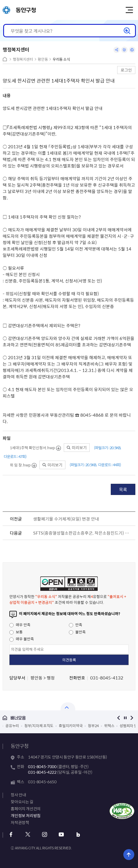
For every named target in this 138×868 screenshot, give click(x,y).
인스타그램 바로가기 (44, 835)
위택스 (109, 726)
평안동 (43, 59)
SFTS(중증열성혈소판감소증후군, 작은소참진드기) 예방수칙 (83, 533)
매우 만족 (20, 625)
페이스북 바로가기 (11, 835)
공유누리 (12, 726)
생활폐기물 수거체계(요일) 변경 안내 (66, 519)
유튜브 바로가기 (61, 835)
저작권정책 (20, 822)
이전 (119, 718)
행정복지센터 (23, 59)
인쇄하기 (132, 50)
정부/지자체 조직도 (39, 726)
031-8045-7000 (42, 767)
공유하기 (117, 50)
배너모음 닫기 (68, 706)
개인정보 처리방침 (26, 816)
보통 (16, 632)
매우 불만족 (22, 639)
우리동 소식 (61, 59)
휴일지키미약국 (71, 726)
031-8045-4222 (42, 772)
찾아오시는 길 (22, 802)
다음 (132, 718)
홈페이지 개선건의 (26, 809)
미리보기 (77, 448)
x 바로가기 (28, 835)
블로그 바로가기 (78, 835)
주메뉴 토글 (129, 10)
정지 (125, 718)
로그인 (126, 70)
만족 (76, 625)
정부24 (93, 726)
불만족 (77, 632)
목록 (123, 489)
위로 (129, 855)
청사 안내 (18, 795)
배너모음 (56, 718)
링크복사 (124, 50)
